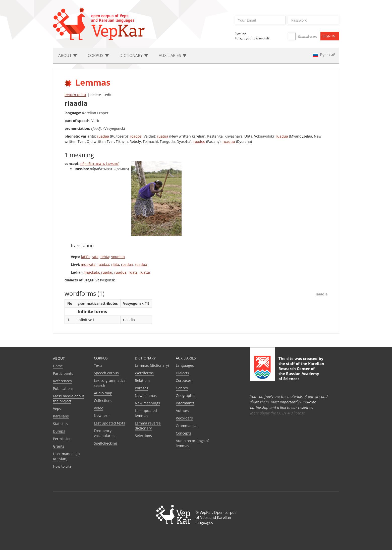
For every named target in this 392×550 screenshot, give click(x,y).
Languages (185, 365)
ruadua (282, 136)
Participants (63, 373)
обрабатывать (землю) (100, 164)
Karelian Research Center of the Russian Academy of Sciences (301, 371)
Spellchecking (105, 443)
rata (95, 257)
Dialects (182, 373)
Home (58, 366)
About (59, 358)
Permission (62, 439)
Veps (57, 409)
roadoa (136, 136)
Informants (185, 403)
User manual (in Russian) (66, 456)
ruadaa (103, 136)
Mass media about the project (69, 399)
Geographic (185, 395)
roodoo (199, 141)
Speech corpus (106, 373)
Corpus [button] (98, 55)
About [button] (68, 55)
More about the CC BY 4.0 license (277, 413)
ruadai (107, 272)
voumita (118, 257)
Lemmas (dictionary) (152, 365)
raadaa (103, 264)
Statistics (61, 424)
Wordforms (144, 373)
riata (115, 264)
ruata (133, 272)
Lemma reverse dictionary (148, 426)
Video (99, 408)
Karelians (61, 416)
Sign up (240, 33)
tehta (105, 257)
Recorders (184, 418)
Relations (143, 380)
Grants (59, 446)
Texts (98, 365)
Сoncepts (184, 433)
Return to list (75, 95)
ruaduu (229, 141)
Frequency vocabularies (105, 433)
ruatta (145, 272)
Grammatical (187, 426)
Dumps (59, 431)
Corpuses (184, 380)
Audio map (103, 393)
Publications (63, 388)
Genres (182, 388)
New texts (102, 416)
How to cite (62, 466)
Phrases (142, 388)
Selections (143, 436)
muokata (88, 264)
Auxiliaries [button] (173, 55)
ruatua (163, 136)
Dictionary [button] (134, 55)
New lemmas (146, 395)
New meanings (147, 403)
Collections (103, 401)
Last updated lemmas (146, 413)
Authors (182, 411)
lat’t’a (85, 257)
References (62, 381)
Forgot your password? (252, 38)
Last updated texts (109, 423)
